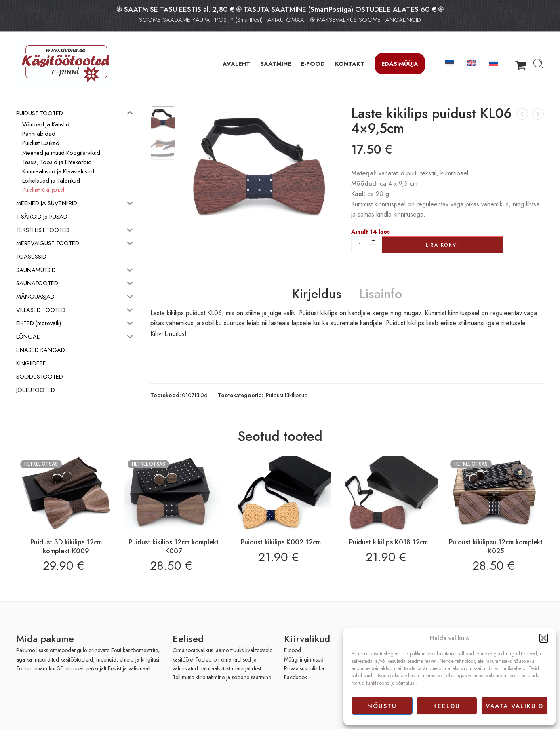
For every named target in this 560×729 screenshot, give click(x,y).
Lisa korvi (442, 245)
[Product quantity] (360, 245)
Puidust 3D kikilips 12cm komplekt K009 (66, 546)
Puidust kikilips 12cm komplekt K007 (174, 546)
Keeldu (447, 706)
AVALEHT (236, 64)
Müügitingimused (304, 659)
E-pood (293, 650)
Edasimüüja (400, 64)
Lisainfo (381, 294)
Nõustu (382, 706)
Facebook (296, 677)
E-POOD (313, 64)
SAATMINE (276, 64)
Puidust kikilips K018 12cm (388, 542)
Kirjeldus (317, 294)
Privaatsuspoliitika (304, 668)
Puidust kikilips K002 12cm (281, 542)
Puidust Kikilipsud (287, 395)
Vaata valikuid (515, 706)
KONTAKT (350, 64)
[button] (544, 638)
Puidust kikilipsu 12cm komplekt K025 (496, 546)
